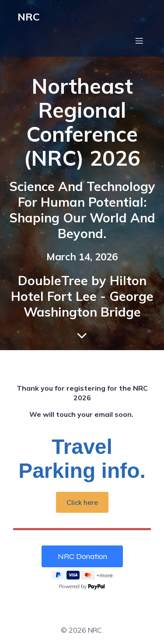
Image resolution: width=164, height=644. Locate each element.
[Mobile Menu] (139, 41)
